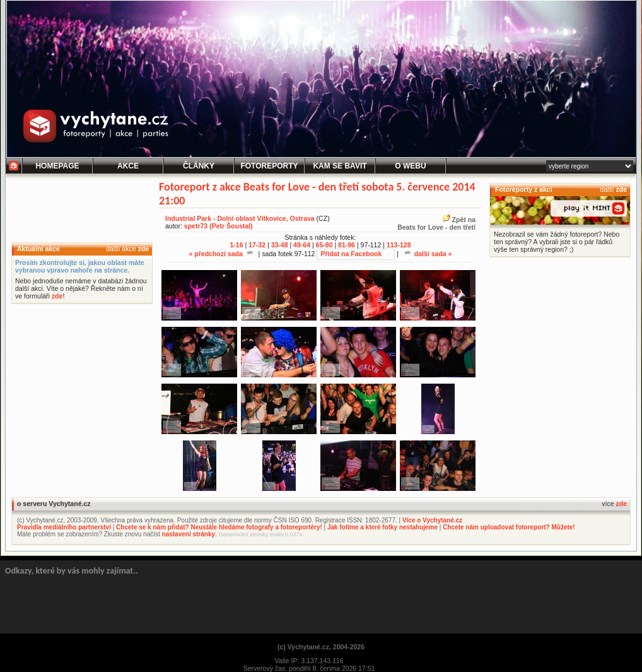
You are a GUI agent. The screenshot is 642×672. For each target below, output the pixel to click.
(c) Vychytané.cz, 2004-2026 (321, 647)
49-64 (302, 245)
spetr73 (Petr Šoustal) (219, 226)
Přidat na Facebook (351, 254)
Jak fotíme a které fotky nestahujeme (382, 527)
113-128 (399, 245)
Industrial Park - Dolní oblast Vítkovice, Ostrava (240, 218)
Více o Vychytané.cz (432, 520)
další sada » (428, 254)
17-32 (257, 245)
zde (143, 249)
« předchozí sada (221, 254)
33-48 (280, 245)
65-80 (324, 245)
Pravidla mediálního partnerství (64, 527)
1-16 (237, 245)
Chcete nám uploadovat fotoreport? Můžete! (509, 527)
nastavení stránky (189, 534)
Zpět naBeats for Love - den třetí (436, 223)
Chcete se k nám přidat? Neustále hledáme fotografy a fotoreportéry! (219, 527)
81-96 (347, 245)
